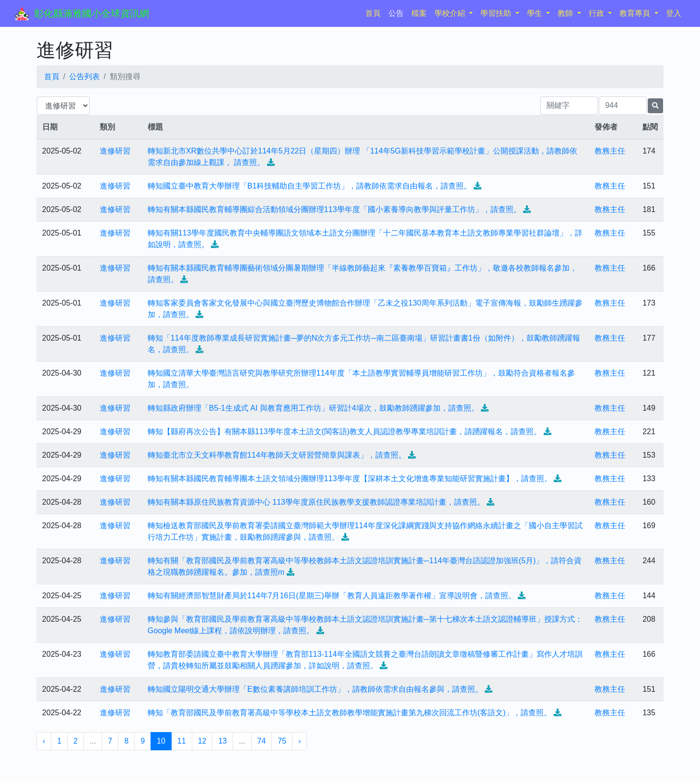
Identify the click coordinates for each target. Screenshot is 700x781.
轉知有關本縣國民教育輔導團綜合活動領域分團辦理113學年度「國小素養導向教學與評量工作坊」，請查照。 (334, 209)
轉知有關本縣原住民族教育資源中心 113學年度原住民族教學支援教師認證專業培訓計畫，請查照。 (316, 502)
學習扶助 (497, 13)
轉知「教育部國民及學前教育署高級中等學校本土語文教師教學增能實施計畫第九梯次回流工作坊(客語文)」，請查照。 (350, 713)
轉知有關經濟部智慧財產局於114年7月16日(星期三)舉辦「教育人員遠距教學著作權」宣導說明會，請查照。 (332, 596)
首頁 (375, 12)
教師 (566, 13)
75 (282, 741)
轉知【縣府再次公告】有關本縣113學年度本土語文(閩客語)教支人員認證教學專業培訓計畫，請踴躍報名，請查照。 (344, 432)
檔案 (419, 13)
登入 (674, 13)
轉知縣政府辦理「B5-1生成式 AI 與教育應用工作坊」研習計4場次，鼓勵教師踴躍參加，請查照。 (313, 408)
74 (262, 741)
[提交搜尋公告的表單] (655, 106)
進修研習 (115, 151)
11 (182, 741)
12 (202, 741)
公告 (396, 13)
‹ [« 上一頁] (44, 741)
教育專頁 (636, 13)
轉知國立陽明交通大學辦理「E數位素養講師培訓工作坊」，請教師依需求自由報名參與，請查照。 (315, 689)
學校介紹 (451, 13)
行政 (597, 13)
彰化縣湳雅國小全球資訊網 (92, 13)
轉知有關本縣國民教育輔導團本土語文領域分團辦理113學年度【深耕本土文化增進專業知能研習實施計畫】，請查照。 (350, 479)
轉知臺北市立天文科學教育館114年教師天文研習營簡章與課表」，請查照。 (277, 455)
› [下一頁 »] (299, 741)
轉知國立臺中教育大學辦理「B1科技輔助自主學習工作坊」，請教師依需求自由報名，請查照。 (310, 186)
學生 (536, 13)
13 (222, 741)
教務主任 (610, 151)
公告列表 (84, 77)
